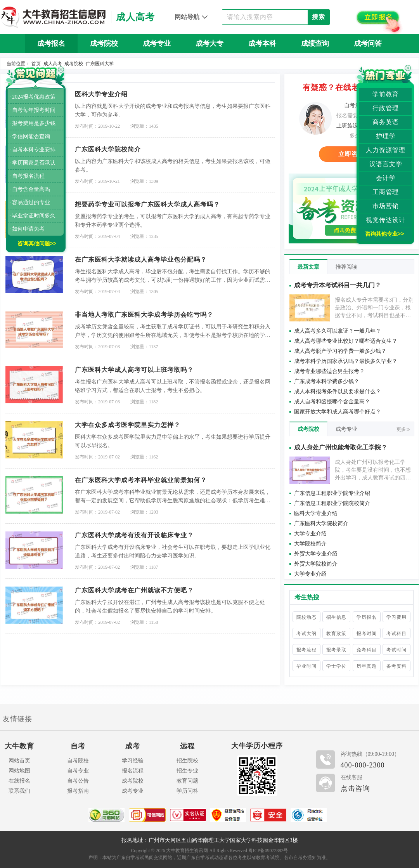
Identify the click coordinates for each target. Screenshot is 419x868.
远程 (187, 746)
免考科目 (367, 650)
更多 (403, 429)
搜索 (319, 17)
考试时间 (396, 650)
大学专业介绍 (310, 534)
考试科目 (396, 634)
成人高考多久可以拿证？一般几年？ (338, 331)
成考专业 (157, 43)
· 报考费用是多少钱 (32, 123)
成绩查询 (315, 43)
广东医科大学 (100, 64)
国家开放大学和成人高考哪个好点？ (338, 412)
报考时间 (367, 634)
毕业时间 (306, 666)
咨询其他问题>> (37, 243)
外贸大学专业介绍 (316, 554)
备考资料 (396, 666)
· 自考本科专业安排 (32, 150)
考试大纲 (306, 634)
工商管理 (386, 192)
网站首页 (19, 761)
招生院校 (187, 761)
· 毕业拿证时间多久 (32, 216)
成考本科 (262, 43)
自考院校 (78, 761)
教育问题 (187, 781)
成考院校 (104, 43)
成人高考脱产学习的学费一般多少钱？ (340, 351)
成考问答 (368, 43)
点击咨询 (355, 788)
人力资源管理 (386, 150)
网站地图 (19, 771)
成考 (133, 746)
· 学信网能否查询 (30, 136)
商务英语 (386, 122)
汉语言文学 (386, 164)
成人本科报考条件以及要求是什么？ (338, 391)
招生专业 (187, 771)
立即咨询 (351, 154)
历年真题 (209, 62)
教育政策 (336, 634)
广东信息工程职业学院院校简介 (332, 503)
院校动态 (306, 617)
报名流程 (133, 771)
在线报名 (19, 781)
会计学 (386, 178)
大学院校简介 (310, 544)
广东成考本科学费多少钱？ (327, 381)
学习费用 (396, 617)
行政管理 (386, 108)
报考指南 (78, 791)
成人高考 (53, 64)
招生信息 (336, 617)
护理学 (386, 136)
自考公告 (78, 781)
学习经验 (133, 761)
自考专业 (78, 771)
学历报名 (367, 617)
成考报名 (51, 43)
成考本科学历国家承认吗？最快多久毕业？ (346, 361)
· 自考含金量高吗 (30, 189)
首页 (36, 64)
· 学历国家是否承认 (32, 163)
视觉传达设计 (386, 220)
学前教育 (386, 94)
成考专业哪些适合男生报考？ (329, 371)
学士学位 (336, 666)
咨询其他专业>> (384, 234)
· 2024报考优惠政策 (32, 97)
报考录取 (336, 650)
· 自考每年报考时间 (32, 110)
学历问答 (187, 791)
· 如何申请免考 (27, 229)
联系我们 (19, 791)
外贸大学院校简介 (316, 564)
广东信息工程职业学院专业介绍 (332, 493)
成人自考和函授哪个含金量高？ (332, 402)
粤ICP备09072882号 (268, 851)
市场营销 (386, 206)
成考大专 (209, 43)
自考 (78, 746)
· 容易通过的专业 (30, 202)
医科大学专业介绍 (316, 513)
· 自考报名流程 (27, 176)
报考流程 (306, 650)
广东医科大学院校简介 (321, 523)
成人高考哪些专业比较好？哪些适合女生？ (346, 341)
